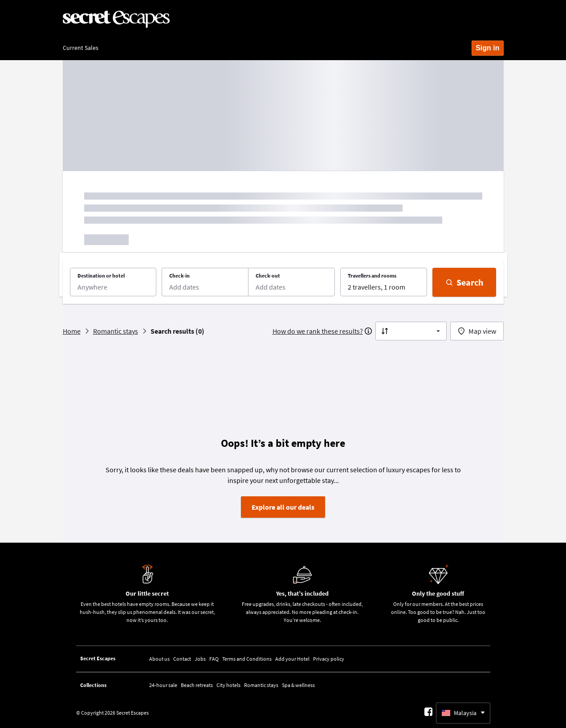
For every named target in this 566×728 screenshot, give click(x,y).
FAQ (214, 659)
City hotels (228, 685)
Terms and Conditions (247, 659)
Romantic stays (261, 685)
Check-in (179, 276)
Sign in (487, 48)
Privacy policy (329, 659)
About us (159, 659)
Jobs (200, 659)
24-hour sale (163, 685)
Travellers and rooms (372, 276)
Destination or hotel (101, 276)
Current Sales (81, 48)
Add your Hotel (292, 659)
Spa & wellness (298, 685)
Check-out (268, 276)
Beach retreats (197, 685)
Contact (182, 659)
